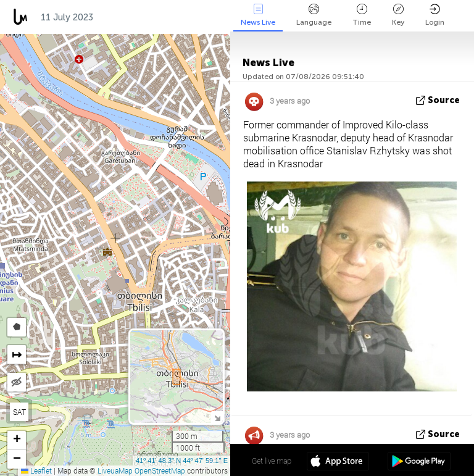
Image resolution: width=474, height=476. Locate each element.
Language (314, 15)
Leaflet (36, 470)
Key (398, 15)
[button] (17, 441)
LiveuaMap (115, 470)
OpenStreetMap (160, 470)
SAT (19, 412)
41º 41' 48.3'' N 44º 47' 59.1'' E (182, 461)
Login (435, 15)
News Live (258, 15)
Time (362, 15)
